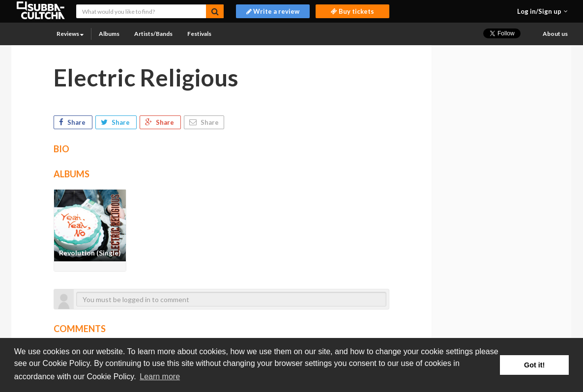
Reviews (70, 34)
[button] (542, 11)
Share (73, 122)
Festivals (199, 34)
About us (555, 34)
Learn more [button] (160, 377)
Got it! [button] (534, 365)
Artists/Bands (153, 34)
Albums (109, 34)
